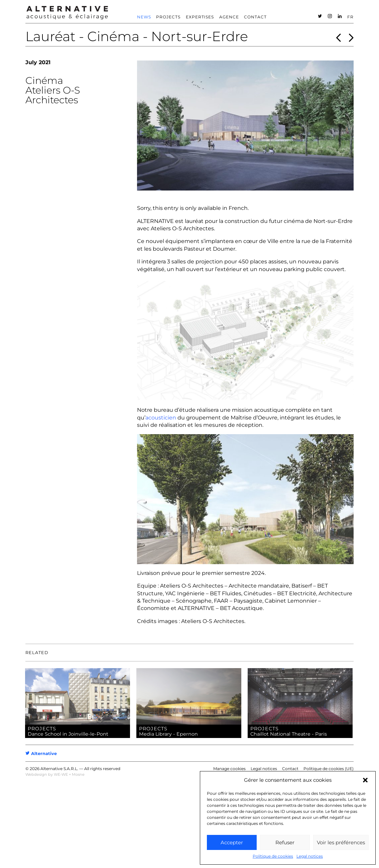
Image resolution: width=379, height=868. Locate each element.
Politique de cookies (273, 856)
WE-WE (61, 774)
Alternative (41, 754)
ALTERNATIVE (155, 221)
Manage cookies (229, 769)
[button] (365, 780)
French (238, 208)
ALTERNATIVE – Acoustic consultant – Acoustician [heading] (67, 13)
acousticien (161, 418)
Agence (229, 17)
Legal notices (310, 856)
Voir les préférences (341, 842)
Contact (255, 17)
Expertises (200, 17)
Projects (168, 17)
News (144, 17)
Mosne (78, 774)
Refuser (285, 842)
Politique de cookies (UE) (329, 769)
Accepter (232, 842)
